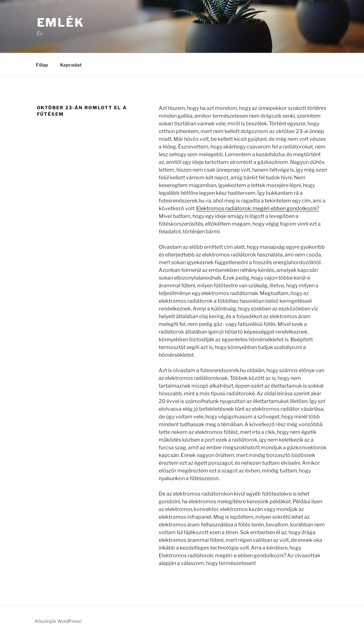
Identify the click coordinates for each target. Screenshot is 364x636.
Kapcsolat (71, 65)
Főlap (42, 65)
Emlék (61, 22)
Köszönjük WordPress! (58, 621)
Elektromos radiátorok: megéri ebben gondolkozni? (258, 208)
